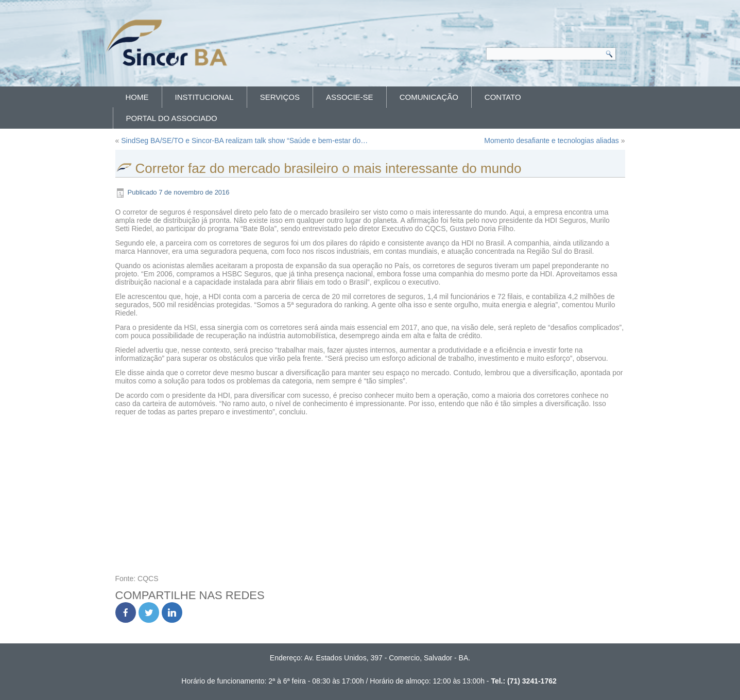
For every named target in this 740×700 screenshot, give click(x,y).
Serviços (280, 97)
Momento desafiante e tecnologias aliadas (552, 141)
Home (137, 97)
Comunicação (429, 97)
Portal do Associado (172, 118)
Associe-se (350, 97)
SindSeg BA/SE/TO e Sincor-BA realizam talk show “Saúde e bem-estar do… (244, 141)
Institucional (204, 97)
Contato (503, 97)
